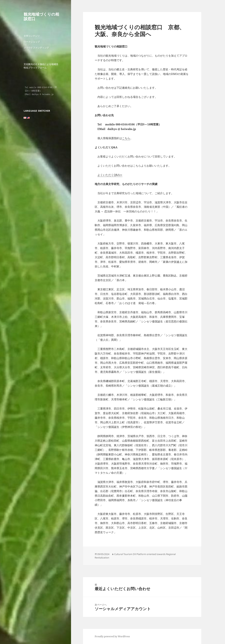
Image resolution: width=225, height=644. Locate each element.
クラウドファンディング (36, 48)
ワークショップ (32, 42)
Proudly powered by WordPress (112, 636)
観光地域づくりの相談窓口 (41, 16)
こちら (126, 138)
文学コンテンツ (32, 36)
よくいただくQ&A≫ (110, 175)
